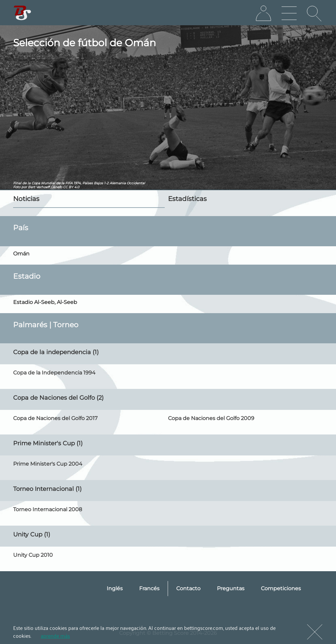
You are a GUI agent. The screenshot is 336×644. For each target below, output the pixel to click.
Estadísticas (187, 199)
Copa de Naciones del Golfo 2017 (55, 418)
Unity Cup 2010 (33, 555)
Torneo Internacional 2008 (48, 509)
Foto (17, 187)
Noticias (26, 199)
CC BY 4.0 (71, 187)
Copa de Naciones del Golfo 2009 (211, 418)
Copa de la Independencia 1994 (54, 373)
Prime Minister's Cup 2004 (48, 464)
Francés (149, 588)
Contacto (188, 588)
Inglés (115, 588)
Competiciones (281, 588)
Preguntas (231, 588)
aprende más (55, 635)
